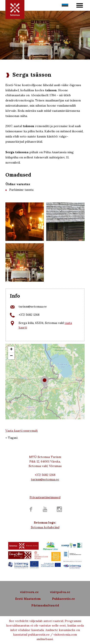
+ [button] (11, 350)
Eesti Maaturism (28, 599)
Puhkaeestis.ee (63, 599)
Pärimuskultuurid (45, 605)
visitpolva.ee (60, 592)
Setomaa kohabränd (45, 527)
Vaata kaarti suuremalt (22, 431)
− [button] (11, 356)
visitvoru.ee (29, 592)
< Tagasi (11, 438)
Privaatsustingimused (45, 497)
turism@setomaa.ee (33, 306)
